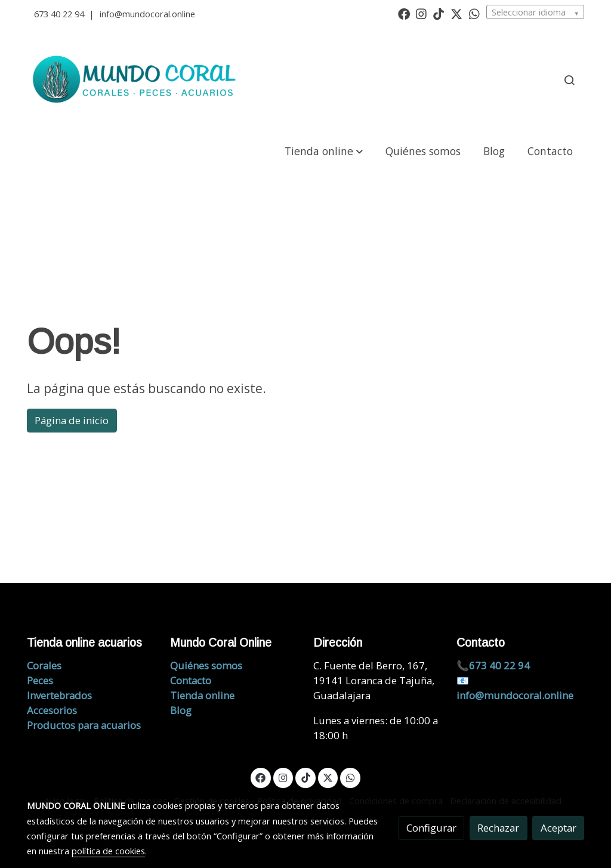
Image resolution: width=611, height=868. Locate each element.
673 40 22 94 (59, 14)
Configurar (431, 828)
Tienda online (202, 695)
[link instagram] (421, 13)
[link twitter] (456, 13)
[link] (136, 80)
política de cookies (108, 851)
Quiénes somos (206, 665)
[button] (324, 151)
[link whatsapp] (474, 13)
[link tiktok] (439, 13)
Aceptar (558, 828)
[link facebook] (404, 13)
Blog (181, 710)
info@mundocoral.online (147, 14)
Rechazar (498, 828)
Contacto (191, 680)
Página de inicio (72, 420)
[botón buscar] (569, 80)
